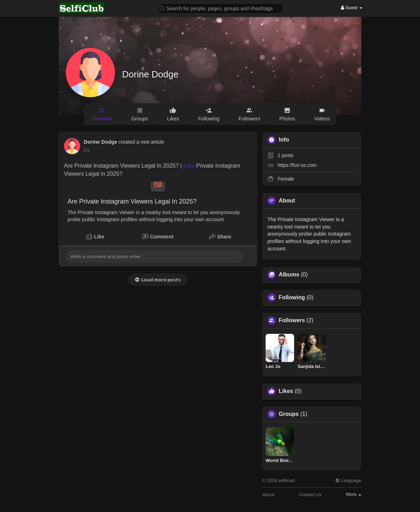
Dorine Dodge (150, 74)
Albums (289, 275)
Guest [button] (352, 8)
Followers (292, 320)
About (268, 495)
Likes (286, 391)
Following (292, 298)
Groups (289, 414)
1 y (87, 150)
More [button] (354, 494)
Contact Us (310, 495)
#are (189, 166)
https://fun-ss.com (297, 165)
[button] (221, 8)
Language (348, 480)
